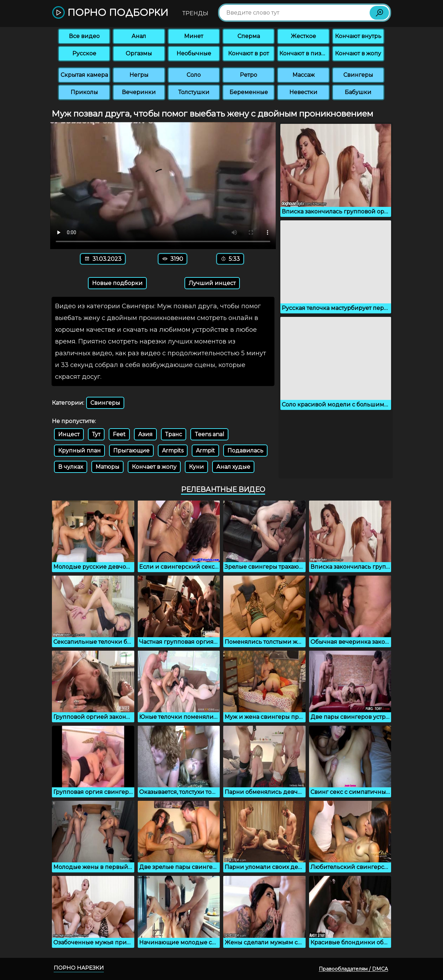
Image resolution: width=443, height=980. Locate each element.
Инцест (69, 434)
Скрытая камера (84, 75)
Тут (96, 434)
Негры (139, 75)
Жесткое (303, 36)
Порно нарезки (79, 968)
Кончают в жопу (358, 53)
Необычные (194, 53)
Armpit (205, 451)
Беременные (249, 92)
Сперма (249, 36)
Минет (194, 36)
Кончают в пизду (304, 53)
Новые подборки (117, 283)
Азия (145, 434)
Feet (119, 434)
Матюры (107, 467)
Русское (84, 53)
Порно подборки (110, 13)
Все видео (84, 36)
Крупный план (79, 451)
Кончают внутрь (358, 36)
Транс (174, 434)
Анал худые (233, 467)
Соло (194, 75)
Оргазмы (139, 53)
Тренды (195, 13)
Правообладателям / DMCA (353, 969)
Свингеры (358, 75)
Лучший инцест (212, 283)
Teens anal (209, 434)
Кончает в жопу (154, 467)
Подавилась (245, 451)
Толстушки (194, 92)
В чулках (71, 467)
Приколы (84, 92)
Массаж (304, 75)
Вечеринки (139, 92)
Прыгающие (131, 451)
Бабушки (358, 92)
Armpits (173, 451)
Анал (139, 36)
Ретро (248, 75)
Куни (196, 467)
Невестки (303, 92)
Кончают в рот (248, 53)
